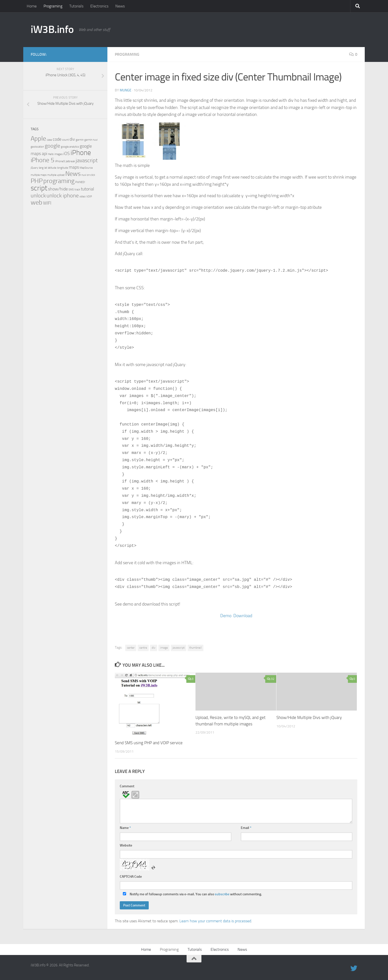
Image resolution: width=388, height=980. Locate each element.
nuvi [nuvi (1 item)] (84, 175)
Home (32, 6)
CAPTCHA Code (131, 877)
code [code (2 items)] (57, 139)
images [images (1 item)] (59, 154)
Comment (127, 786)
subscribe (222, 894)
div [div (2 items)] (72, 139)
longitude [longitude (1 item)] (63, 168)
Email (246, 828)
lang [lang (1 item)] (41, 168)
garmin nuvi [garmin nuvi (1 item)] (91, 140)
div (154, 648)
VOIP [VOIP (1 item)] (89, 197)
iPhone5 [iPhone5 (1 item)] (60, 161)
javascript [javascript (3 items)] (87, 160)
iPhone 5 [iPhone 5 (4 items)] (43, 160)
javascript (179, 648)
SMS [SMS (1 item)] (71, 190)
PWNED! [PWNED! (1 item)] (80, 182)
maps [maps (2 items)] (74, 167)
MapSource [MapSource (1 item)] (86, 168)
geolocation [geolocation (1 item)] (37, 147)
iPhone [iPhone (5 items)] (81, 153)
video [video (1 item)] (83, 197)
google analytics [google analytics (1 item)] (70, 147)
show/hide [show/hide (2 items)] (58, 189)
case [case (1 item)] (49, 140)
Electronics (99, 6)
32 (271, 679)
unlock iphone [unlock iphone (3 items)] (63, 196)
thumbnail (195, 648)
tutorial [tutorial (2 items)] (87, 189)
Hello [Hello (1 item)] (51, 154)
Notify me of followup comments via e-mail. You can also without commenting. (191, 894)
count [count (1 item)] (65, 140)
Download (243, 616)
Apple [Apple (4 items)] (38, 139)
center (131, 648)
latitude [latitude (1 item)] (52, 168)
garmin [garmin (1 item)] (80, 140)
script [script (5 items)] (39, 188)
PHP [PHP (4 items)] (37, 181)
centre (143, 648)
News (120, 6)
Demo (226, 616)
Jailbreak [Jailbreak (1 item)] (70, 161)
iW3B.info (52, 29)
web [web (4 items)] (36, 202)
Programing (53, 6)
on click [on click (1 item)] (91, 175)
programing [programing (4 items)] (59, 181)
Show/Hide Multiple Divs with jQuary (309, 717)
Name (125, 828)
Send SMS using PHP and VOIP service (149, 743)
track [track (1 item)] (77, 190)
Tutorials (76, 6)
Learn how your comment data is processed (215, 921)
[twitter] (97, 54)
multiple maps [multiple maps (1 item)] (39, 175)
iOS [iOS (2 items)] (67, 154)
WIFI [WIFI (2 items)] (47, 203)
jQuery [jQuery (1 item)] (34, 168)
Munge (126, 90)
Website (126, 845)
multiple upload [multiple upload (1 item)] (56, 175)
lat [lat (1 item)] (46, 168)
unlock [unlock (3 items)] (38, 196)
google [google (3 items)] (52, 146)
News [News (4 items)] (73, 174)
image (164, 648)
